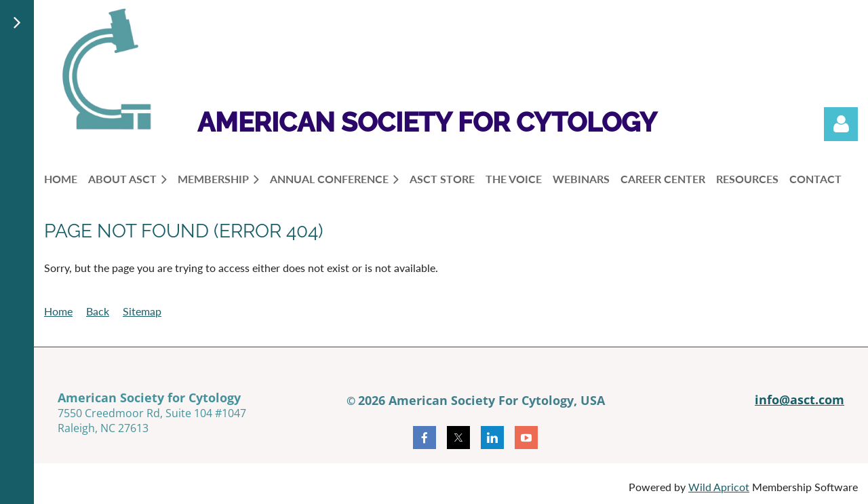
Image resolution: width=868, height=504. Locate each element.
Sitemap (142, 311)
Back (98, 311)
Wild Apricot (719, 487)
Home (58, 311)
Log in (841, 124)
